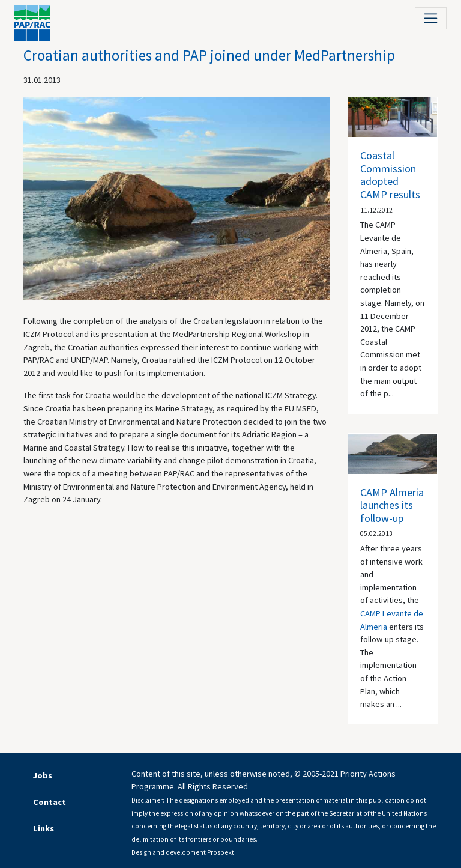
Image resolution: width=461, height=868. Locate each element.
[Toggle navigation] (431, 18)
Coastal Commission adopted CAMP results (390, 175)
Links (44, 828)
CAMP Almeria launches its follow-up (392, 505)
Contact (50, 802)
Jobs (43, 775)
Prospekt (221, 852)
